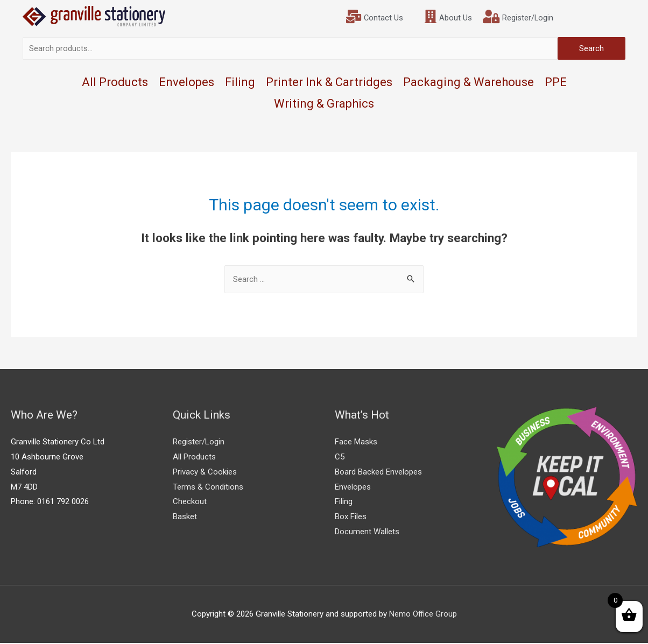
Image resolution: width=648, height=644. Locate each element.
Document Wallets (367, 532)
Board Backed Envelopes (378, 472)
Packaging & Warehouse (469, 83)
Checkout (190, 503)
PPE (556, 83)
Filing (240, 83)
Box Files (351, 518)
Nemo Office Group (423, 614)
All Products (115, 83)
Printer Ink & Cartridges (329, 83)
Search (591, 49)
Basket (185, 518)
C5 (340, 457)
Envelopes (186, 83)
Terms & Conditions (208, 487)
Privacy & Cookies (205, 472)
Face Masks (356, 442)
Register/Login (199, 442)
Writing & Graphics (324, 104)
